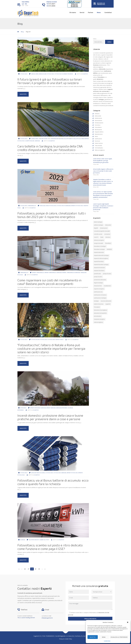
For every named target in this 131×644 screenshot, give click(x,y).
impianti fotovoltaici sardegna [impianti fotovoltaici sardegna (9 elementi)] (101, 265)
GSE (30, 540)
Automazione (98, 120)
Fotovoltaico (24, 74)
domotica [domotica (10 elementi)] (108, 237)
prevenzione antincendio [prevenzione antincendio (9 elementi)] (100, 280)
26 (25, 569)
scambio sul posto (44, 540)
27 (28, 569)
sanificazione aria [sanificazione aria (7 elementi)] (98, 292)
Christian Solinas (43, 139)
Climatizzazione (99, 123)
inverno (64, 273)
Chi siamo (73, 13)
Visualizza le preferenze (119, 637)
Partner (91, 13)
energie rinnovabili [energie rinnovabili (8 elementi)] (99, 243)
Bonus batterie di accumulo (38, 473)
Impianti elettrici (99, 132)
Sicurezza (23, 540)
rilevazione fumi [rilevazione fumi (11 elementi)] (98, 286)
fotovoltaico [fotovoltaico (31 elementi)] (108, 243)
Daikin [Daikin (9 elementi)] (102, 237)
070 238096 (52, 6)
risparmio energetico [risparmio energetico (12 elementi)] (99, 289)
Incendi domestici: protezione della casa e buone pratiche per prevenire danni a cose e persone (50, 417)
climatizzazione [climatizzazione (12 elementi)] (104, 228)
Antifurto (97, 114)
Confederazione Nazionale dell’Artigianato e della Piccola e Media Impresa (69, 139)
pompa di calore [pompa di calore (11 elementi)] (107, 274)
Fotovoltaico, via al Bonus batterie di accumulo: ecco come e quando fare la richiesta (53, 482)
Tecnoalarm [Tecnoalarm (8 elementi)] (97, 307)
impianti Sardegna (51, 408)
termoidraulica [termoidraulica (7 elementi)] (98, 316)
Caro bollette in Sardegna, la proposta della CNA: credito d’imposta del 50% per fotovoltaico (50, 148)
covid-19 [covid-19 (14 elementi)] (96, 237)
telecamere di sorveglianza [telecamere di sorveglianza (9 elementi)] (101, 310)
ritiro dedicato (35, 540)
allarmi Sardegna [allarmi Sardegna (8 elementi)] (98, 222)
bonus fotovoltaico (51, 206)
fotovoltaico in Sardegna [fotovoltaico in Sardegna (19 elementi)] (100, 246)
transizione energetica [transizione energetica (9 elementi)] (99, 319)
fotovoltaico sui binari (61, 74)
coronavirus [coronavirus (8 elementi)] (107, 234)
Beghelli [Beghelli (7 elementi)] (96, 228)
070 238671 (52, 4)
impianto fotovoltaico (77, 206)
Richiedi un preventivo (101, 4)
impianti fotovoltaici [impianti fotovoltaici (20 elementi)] (99, 261)
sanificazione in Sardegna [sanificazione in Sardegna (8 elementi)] (100, 298)
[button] (128, 622)
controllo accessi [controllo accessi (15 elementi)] (98, 234)
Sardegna (37, 141)
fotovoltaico (51, 74)
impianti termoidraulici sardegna (53, 273)
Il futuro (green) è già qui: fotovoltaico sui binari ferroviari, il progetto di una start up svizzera (50, 81)
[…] (24, 88)
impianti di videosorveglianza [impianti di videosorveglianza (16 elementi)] (101, 258)
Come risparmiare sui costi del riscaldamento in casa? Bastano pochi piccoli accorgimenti (49, 282)
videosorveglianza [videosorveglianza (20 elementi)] (98, 322)
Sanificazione (98, 139)
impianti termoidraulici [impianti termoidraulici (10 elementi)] (99, 268)
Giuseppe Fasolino (30, 141)
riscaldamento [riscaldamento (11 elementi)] (107, 286)
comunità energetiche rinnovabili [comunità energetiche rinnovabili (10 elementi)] (102, 231)
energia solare (43, 74)
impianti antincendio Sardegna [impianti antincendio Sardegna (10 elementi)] (101, 255)
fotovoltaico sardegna (60, 473)
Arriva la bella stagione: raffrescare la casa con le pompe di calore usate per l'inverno (103, 171)
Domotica (97, 125)
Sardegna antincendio (62, 408)
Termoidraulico (32, 206)
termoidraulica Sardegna (73, 273)
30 (39, 569)
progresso (70, 74)
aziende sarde (35, 139)
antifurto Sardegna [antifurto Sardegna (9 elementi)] (99, 225)
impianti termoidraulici (38, 273)
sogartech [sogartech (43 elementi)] (108, 304)
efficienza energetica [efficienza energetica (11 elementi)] (99, 240)
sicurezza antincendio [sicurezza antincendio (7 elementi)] (106, 301)
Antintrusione (98, 118)
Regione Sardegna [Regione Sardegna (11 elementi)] (98, 283)
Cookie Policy (107, 641)
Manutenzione (99, 134)
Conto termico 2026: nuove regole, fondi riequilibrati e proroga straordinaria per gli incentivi (103, 161)
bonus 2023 (43, 206)
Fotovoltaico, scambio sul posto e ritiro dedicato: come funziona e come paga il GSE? (50, 547)
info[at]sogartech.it (47, 618)
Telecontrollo (98, 146)
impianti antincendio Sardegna (38, 408)
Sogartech (85, 74)
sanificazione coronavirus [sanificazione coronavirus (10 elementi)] (100, 295)
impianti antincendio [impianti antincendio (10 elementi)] (99, 252)
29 (36, 569)
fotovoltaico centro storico (56, 340)
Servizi (82, 13)
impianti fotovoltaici (72, 473)
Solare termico (99, 143)
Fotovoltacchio (35, 340)
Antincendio (23, 408)
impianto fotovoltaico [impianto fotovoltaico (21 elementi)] (99, 271)
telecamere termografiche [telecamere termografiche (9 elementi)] (100, 313)
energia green (35, 74)
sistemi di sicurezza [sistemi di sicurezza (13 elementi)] (99, 304)
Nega (104, 637)
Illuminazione (98, 130)
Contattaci (108, 13)
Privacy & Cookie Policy (66, 639)
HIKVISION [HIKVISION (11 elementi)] (109, 249)
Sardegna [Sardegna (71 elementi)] (96, 301)
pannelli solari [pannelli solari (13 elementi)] (97, 274)
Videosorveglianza (100, 150)
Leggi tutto (23, 94)
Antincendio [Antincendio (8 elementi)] (108, 225)
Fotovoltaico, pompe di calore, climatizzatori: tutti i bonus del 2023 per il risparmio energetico (52, 215)
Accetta (93, 637)
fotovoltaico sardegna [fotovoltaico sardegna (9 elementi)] (99, 249)
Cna (49, 139)
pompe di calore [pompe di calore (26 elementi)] (98, 277)
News (99, 13)
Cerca (95, 39)
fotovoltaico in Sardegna (64, 206)
